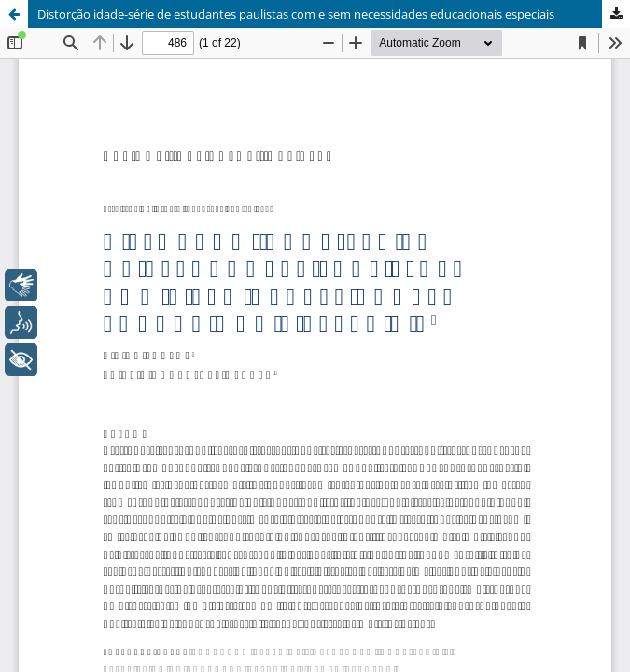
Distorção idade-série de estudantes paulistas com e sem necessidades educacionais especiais (296, 14)
